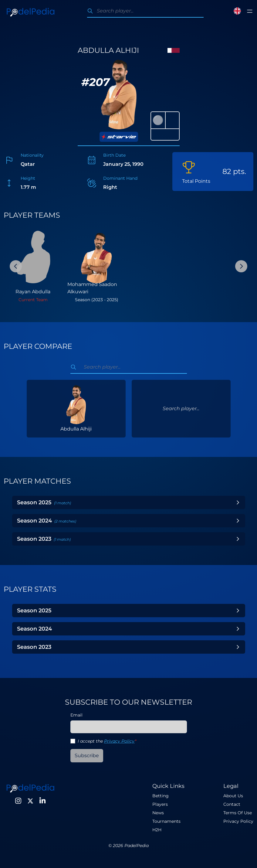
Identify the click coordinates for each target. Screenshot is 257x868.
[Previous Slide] (16, 266)
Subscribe (87, 756)
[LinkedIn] (42, 801)
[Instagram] (18, 801)
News (158, 813)
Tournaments (166, 821)
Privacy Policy (119, 741)
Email (76, 715)
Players (160, 804)
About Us (233, 796)
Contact (232, 804)
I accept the (107, 741)
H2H (157, 830)
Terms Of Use (238, 813)
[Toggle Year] (238, 502)
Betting (161, 796)
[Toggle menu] (250, 11)
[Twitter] (30, 801)
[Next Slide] (241, 266)
